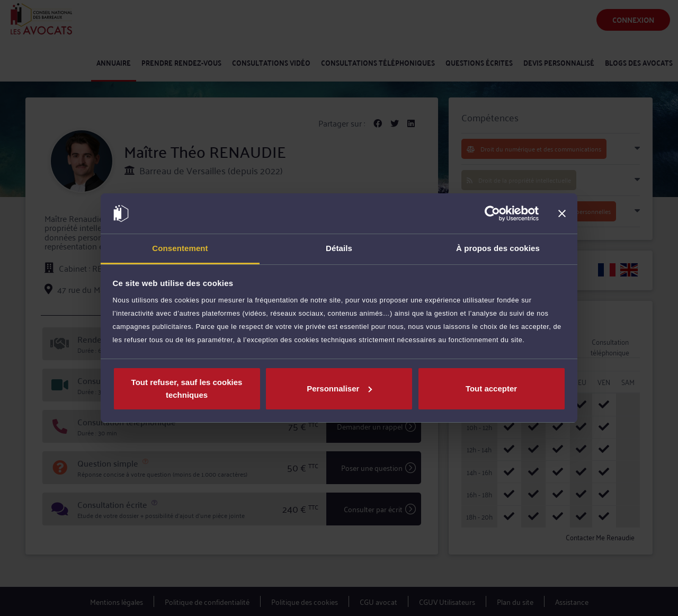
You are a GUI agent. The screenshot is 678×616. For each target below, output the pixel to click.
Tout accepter (491, 389)
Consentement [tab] (180, 248)
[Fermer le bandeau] (562, 213)
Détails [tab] (339, 248)
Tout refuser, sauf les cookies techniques (187, 389)
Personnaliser (339, 389)
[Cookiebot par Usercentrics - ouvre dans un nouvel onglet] (492, 213)
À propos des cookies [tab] (498, 248)
